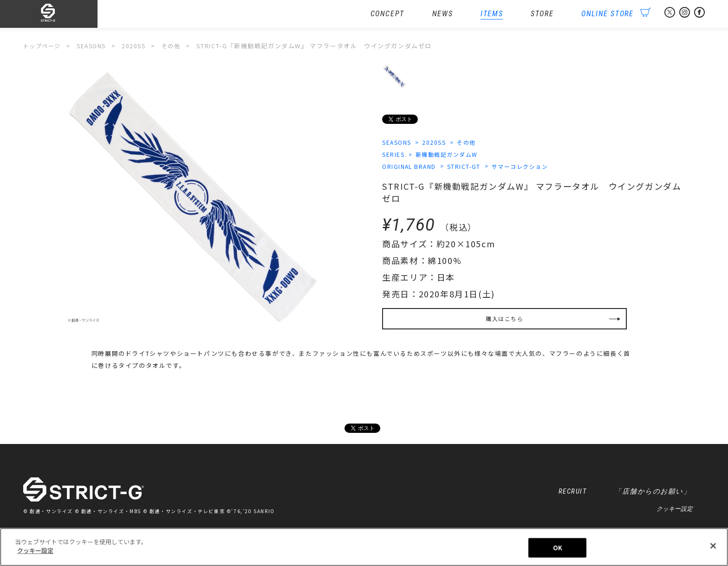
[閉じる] (713, 547)
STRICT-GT (470, 168)
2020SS (439, 143)
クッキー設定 (675, 513)
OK (558, 548)
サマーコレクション (530, 168)
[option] (193, 199)
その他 (474, 143)
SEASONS (398, 143)
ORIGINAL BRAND (411, 168)
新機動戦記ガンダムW (451, 155)
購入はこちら (505, 322)
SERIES (394, 155)
